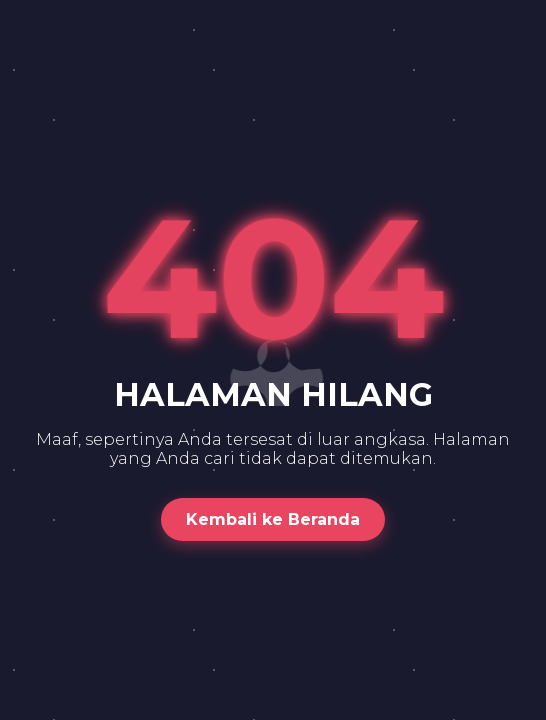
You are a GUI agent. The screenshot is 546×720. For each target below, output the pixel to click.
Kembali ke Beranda (273, 519)
